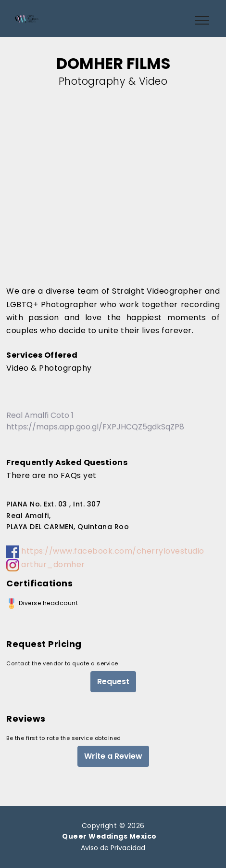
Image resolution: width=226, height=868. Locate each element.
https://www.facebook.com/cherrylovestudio (105, 551)
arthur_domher (46, 564)
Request (113, 681)
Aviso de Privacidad (113, 848)
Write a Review (113, 756)
